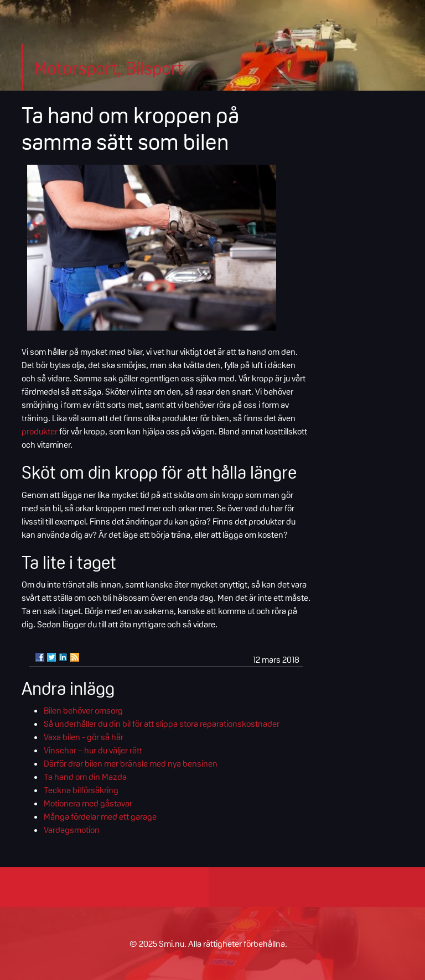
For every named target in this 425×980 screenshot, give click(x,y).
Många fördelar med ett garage (100, 816)
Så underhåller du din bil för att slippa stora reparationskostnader (162, 724)
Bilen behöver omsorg (83, 710)
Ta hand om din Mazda (85, 777)
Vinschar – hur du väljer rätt (93, 750)
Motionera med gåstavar (88, 803)
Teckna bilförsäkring (81, 790)
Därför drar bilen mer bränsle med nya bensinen (131, 763)
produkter (40, 431)
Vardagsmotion (72, 830)
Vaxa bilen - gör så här (84, 737)
